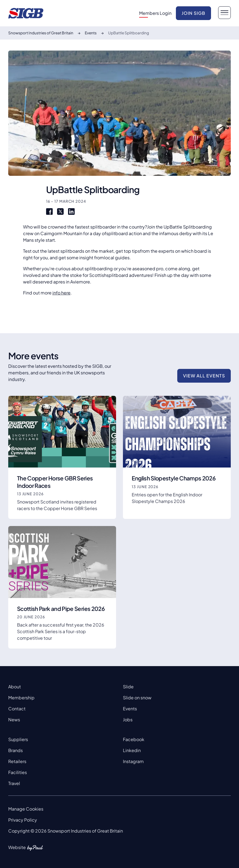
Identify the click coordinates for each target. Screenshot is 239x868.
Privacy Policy (23, 820)
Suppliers (18, 739)
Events (130, 709)
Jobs (128, 720)
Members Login (155, 13)
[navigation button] (224, 13)
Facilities (18, 772)
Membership (21, 698)
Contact (17, 709)
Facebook (134, 739)
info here (61, 293)
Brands (16, 750)
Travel (14, 783)
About (15, 687)
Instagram (133, 761)
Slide (128, 687)
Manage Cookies (26, 809)
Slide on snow (137, 698)
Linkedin (132, 750)
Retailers (17, 761)
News (14, 720)
